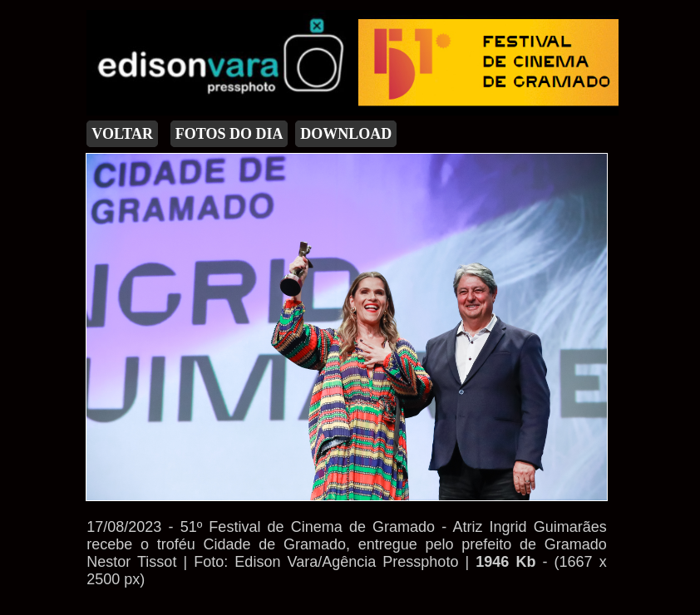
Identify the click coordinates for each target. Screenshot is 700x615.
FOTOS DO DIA (229, 134)
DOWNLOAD (346, 134)
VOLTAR (122, 134)
